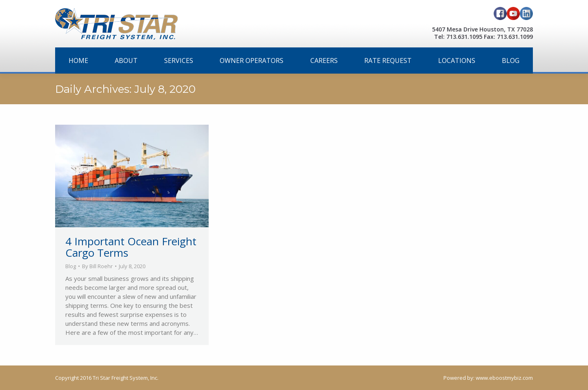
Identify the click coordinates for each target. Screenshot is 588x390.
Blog (71, 266)
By (97, 266)
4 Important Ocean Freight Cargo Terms (131, 247)
